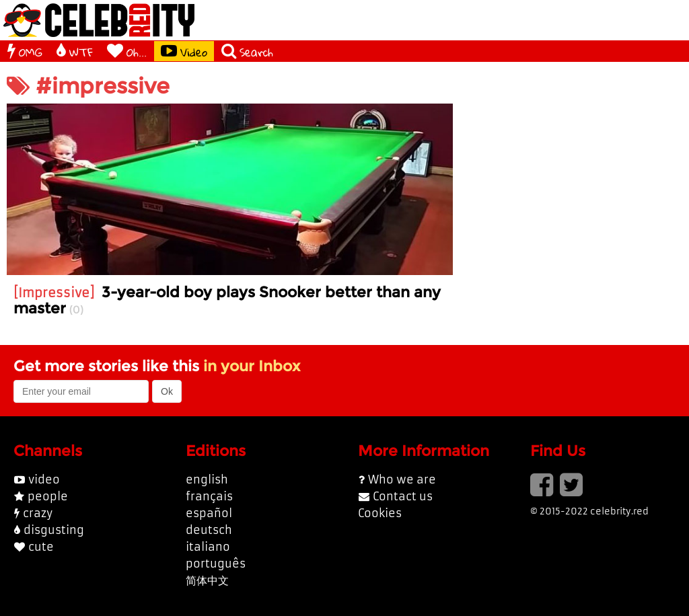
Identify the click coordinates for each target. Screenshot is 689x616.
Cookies (380, 513)
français (209, 496)
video (44, 479)
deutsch (209, 530)
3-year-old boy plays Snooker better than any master (227, 300)
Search (247, 51)
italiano (208, 547)
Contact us (403, 496)
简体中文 (207, 580)
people (48, 496)
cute (41, 547)
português (216, 564)
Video (184, 51)
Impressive (54, 293)
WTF (75, 51)
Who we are (402, 479)
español (209, 513)
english (207, 479)
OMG (25, 51)
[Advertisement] (574, 188)
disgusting (54, 530)
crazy (38, 513)
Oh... (127, 51)
